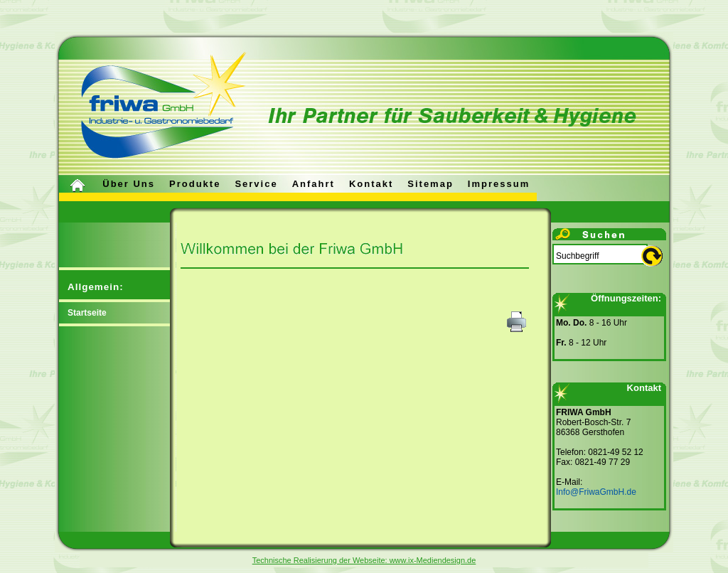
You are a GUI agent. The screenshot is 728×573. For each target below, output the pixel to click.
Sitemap (430, 184)
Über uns (129, 184)
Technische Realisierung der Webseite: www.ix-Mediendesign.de (364, 560)
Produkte (195, 184)
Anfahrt (314, 184)
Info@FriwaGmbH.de (596, 492)
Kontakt (371, 184)
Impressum (499, 184)
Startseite (87, 313)
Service (256, 184)
